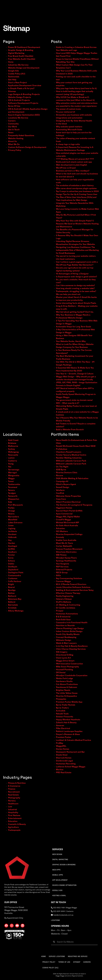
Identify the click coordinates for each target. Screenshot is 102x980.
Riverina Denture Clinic (67, 473)
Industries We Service (18, 65)
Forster (11, 555)
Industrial (12, 810)
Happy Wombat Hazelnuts (68, 720)
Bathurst (12, 596)
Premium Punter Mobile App (69, 702)
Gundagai (13, 546)
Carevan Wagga (63, 581)
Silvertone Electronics (66, 552)
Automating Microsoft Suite (69, 130)
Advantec (60, 528)
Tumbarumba (14, 484)
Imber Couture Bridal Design (69, 631)
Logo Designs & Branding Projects (24, 94)
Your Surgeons (63, 564)
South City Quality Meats (68, 634)
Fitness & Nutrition (17, 783)
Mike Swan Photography (67, 667)
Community (13, 124)
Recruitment (14, 792)
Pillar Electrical (63, 728)
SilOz (58, 576)
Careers (12, 121)
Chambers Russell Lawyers (69, 452)
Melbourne (13, 446)
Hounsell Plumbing (64, 670)
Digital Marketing (16, 53)
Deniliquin (13, 567)
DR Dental (61, 673)
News (11, 133)
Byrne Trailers (62, 708)
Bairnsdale (13, 605)
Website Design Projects (19, 97)
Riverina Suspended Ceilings (69, 534)
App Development (60, 880)
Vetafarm (60, 490)
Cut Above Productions (67, 684)
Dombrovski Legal (64, 761)
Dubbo (11, 564)
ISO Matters (62, 531)
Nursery (12, 801)
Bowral (11, 587)
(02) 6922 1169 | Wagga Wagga (64, 908)
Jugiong (12, 528)
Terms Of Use (14, 106)
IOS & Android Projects (19, 100)
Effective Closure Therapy (68, 593)
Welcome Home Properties (68, 496)
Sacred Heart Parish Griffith (69, 511)
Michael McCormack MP (68, 523)
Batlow (11, 593)
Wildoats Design (64, 640)
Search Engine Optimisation (64, 885)
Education (13, 821)
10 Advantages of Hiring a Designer (72, 274)
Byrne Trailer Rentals (66, 705)
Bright (11, 584)
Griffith (11, 549)
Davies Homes (63, 749)
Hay (10, 540)
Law (10, 807)
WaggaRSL (61, 746)
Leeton (11, 458)
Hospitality (13, 813)
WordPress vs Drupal (66, 168)
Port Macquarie (15, 505)
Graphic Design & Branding (21, 50)
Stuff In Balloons (64, 602)
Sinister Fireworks (64, 717)
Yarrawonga (14, 470)
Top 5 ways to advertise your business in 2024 (77, 191)
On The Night (62, 467)
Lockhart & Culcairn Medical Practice (73, 740)
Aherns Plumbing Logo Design (70, 628)
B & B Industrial (63, 617)
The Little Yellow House (67, 693)
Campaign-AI (62, 481)
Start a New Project (17, 83)
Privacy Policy (15, 150)
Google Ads (13, 71)
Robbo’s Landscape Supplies (69, 731)
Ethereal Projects (64, 570)
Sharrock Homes (64, 758)
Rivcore (59, 476)
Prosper (60, 611)
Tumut (11, 481)
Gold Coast (13, 440)
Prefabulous (62, 449)
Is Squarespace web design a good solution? (76, 277)
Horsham (12, 534)
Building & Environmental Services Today (75, 590)
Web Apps (56, 870)
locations (55, 920)
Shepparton (14, 499)
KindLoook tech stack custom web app (74, 162)
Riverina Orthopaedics (66, 696)
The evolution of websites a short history (75, 186)
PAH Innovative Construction (69, 664)
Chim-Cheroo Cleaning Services (71, 649)
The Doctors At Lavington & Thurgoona (74, 505)
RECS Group (62, 573)
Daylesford (13, 570)
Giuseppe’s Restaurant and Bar (70, 752)
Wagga (11, 478)
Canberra (12, 461)
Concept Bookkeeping (66, 637)
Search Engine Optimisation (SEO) (24, 115)
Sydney (12, 449)
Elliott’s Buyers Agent (66, 484)
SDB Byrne (61, 470)
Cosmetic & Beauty (17, 824)
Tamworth (13, 496)
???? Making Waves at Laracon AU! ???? (75, 159)
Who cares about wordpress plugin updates (76, 188)
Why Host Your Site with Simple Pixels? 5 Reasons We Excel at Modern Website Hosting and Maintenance (77, 224)
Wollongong (13, 452)
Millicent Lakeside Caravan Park (71, 461)
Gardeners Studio (64, 681)
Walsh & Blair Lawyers (66, 643)
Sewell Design (63, 487)
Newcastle (13, 455)
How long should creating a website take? (75, 288)
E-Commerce (14, 786)
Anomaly (60, 537)
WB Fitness (61, 555)
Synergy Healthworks (66, 561)
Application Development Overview (25, 86)
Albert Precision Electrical (68, 502)
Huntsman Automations (67, 614)
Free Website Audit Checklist (22, 59)
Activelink (61, 711)
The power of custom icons (68, 109)
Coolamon (13, 578)
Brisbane (12, 443)
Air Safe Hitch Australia (67, 526)
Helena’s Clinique (64, 599)
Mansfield (13, 520)
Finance (12, 789)
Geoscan (60, 726)
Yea (10, 467)
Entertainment (15, 818)
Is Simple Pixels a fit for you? (21, 88)
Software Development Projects (23, 103)
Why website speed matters (69, 127)
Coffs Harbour (15, 581)
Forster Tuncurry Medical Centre (71, 455)
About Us (12, 141)
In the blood (61, 124)
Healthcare (13, 804)
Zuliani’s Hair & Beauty (66, 723)
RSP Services (62, 567)
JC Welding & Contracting (68, 605)
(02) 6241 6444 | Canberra (62, 911)
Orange (11, 511)
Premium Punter (64, 737)
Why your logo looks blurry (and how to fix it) (76, 88)
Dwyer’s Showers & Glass (68, 734)
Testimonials (14, 77)
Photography (14, 798)
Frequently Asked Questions (21, 136)
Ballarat (12, 602)
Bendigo (12, 590)
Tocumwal (13, 487)
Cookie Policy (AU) (17, 74)
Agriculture (13, 827)
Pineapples (61, 699)
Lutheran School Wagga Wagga (71, 767)
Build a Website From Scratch (70, 430)
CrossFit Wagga (63, 520)
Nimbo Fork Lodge (64, 678)
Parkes (11, 508)
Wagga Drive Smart (65, 661)
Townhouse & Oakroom (66, 687)
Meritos (60, 770)
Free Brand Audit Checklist (21, 56)
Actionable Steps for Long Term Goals (73, 327)
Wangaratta (14, 476)
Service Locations (57, 956)
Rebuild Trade (62, 714)
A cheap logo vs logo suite (68, 144)
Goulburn (12, 552)
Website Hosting (16, 138)
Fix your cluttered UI (65, 112)
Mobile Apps (58, 875)
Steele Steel (62, 755)
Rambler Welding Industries (69, 458)
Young (11, 464)
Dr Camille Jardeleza (66, 608)
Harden (11, 543)
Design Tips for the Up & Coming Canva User (77, 194)
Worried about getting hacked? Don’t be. (75, 312)
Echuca (11, 561)
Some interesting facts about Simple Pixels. (76, 303)
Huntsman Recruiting (66, 764)
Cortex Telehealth (64, 546)
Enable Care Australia (66, 540)
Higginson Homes (64, 508)
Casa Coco (61, 499)
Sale (10, 502)
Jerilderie (12, 531)
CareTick (60, 493)
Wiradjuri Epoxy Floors (66, 558)
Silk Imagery (62, 652)
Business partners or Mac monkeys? (73, 171)
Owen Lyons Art (63, 658)
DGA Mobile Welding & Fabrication (72, 478)
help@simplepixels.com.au (62, 915)
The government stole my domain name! (74, 400)
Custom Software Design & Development (27, 147)
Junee (11, 526)
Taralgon (12, 493)
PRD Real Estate (64, 773)
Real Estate (13, 795)
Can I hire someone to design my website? (75, 285)
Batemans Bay (15, 599)
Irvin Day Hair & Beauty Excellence (72, 646)
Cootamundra (14, 576)
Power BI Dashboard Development (24, 47)
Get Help (12, 80)
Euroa (11, 558)
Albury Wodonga (16, 611)
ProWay (60, 743)
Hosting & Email (59, 895)
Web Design (57, 854)
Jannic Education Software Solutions (73, 587)
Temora (11, 490)
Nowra (11, 514)
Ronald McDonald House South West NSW (76, 446)
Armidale (12, 608)
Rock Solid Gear (63, 620)
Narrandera (13, 517)
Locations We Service (18, 118)
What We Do (14, 144)
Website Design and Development (24, 68)
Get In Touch (14, 130)
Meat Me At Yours (64, 543)
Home (11, 62)
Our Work (12, 127)
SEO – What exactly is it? (68, 403)
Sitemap (12, 91)
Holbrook (12, 537)
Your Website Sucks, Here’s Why (71, 341)
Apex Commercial (64, 514)
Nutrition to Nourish (65, 626)
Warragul (12, 473)
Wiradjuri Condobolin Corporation (72, 676)
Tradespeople (14, 830)
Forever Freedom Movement (69, 549)
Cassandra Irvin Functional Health (72, 623)
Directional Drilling (65, 655)
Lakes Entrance (15, 523)
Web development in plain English (71, 165)
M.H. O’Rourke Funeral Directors (71, 584)
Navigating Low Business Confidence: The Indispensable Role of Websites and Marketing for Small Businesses (77, 250)
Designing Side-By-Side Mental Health (74, 121)
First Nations (14, 815)
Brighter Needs (63, 690)
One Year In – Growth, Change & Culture (75, 374)
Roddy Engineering (65, 596)
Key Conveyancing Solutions (69, 578)
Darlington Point (16, 573)
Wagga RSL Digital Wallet (68, 517)
